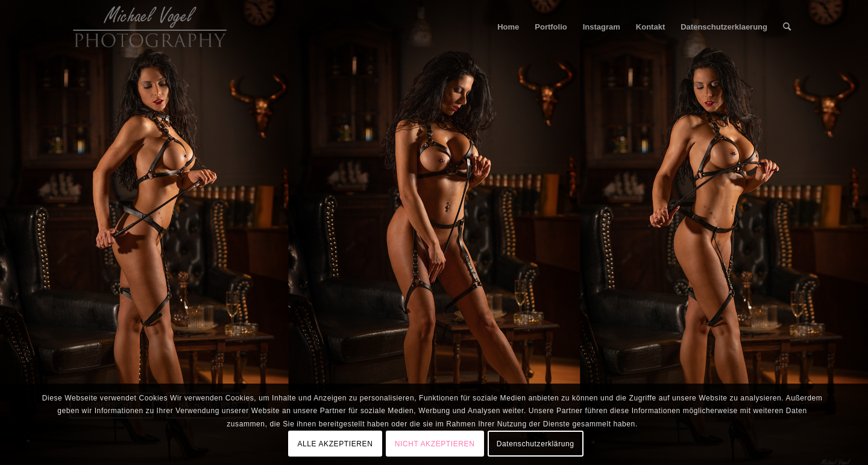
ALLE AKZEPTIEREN (335, 444)
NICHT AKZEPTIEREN (435, 444)
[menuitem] (508, 27)
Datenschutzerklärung (536, 444)
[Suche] (787, 27)
